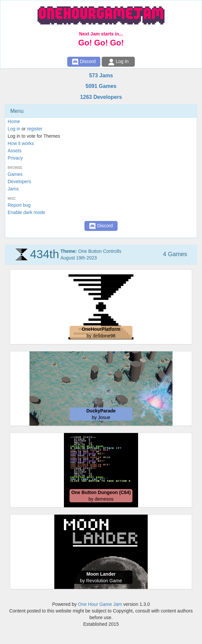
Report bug (19, 205)
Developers (19, 181)
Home (14, 121)
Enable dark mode (26, 212)
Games (15, 174)
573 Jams (101, 75)
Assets (15, 151)
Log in (14, 129)
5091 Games (101, 86)
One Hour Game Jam (100, 604)
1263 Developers (101, 97)
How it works (21, 143)
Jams (13, 189)
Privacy (15, 158)
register (35, 129)
